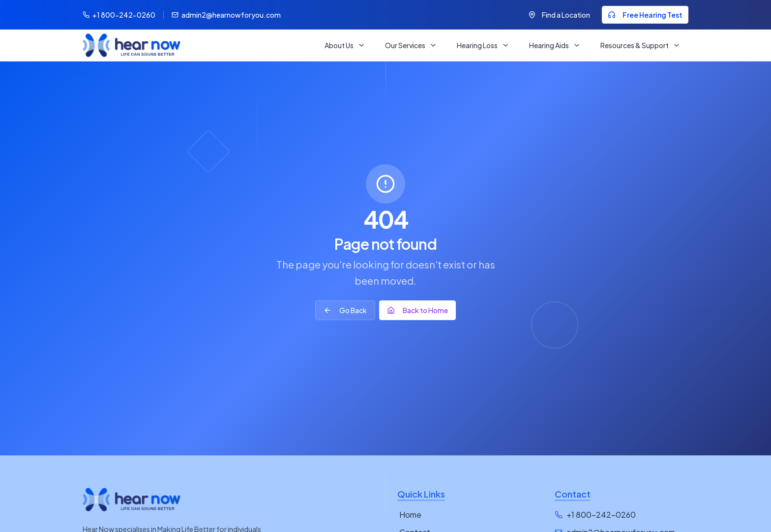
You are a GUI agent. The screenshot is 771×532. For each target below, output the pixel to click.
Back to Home (417, 310)
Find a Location (559, 15)
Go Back (345, 310)
